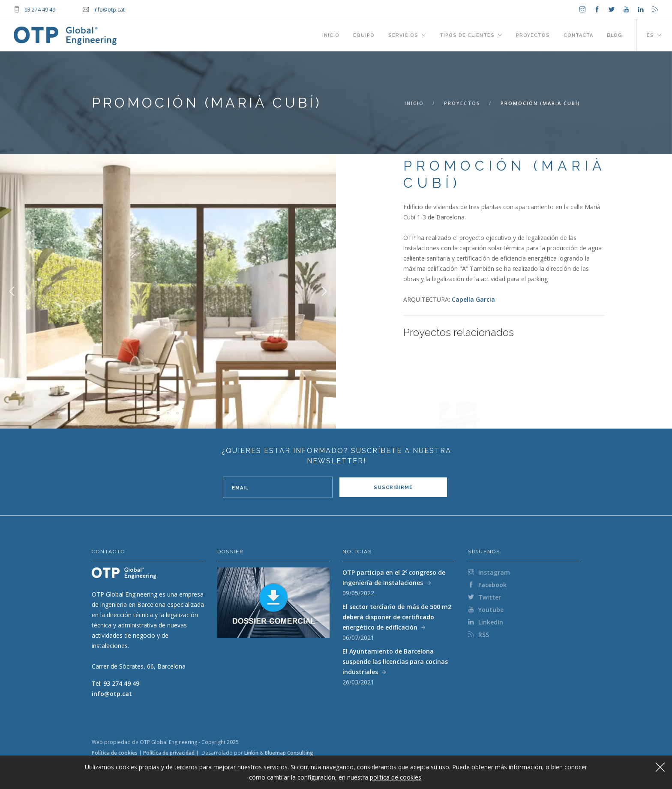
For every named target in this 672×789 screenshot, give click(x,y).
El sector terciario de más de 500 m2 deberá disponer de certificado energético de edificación (397, 617)
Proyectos (533, 35)
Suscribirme (393, 487)
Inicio (331, 35)
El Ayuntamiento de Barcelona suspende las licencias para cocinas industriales (395, 661)
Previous (12, 291)
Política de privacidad (169, 753)
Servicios (403, 35)
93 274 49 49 (121, 683)
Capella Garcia (473, 299)
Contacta (578, 35)
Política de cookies (115, 753)
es (650, 35)
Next (324, 291)
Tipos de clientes (467, 35)
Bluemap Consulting (289, 753)
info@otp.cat (112, 694)
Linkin (251, 753)
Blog (615, 35)
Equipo (364, 35)
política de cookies (396, 777)
